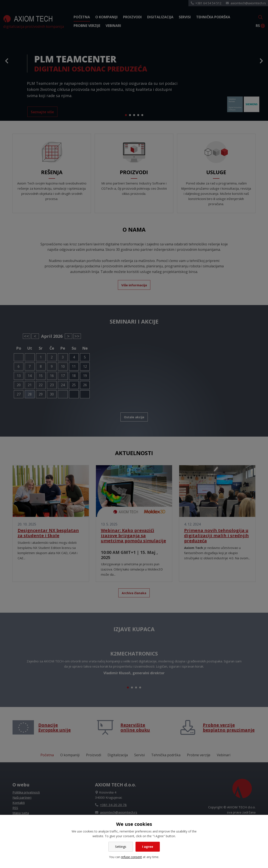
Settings (121, 847)
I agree (148, 847)
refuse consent (132, 857)
